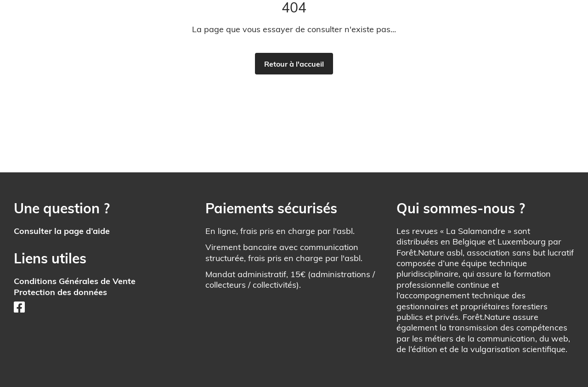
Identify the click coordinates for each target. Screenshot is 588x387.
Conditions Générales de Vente (75, 281)
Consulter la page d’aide (62, 231)
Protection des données (60, 292)
